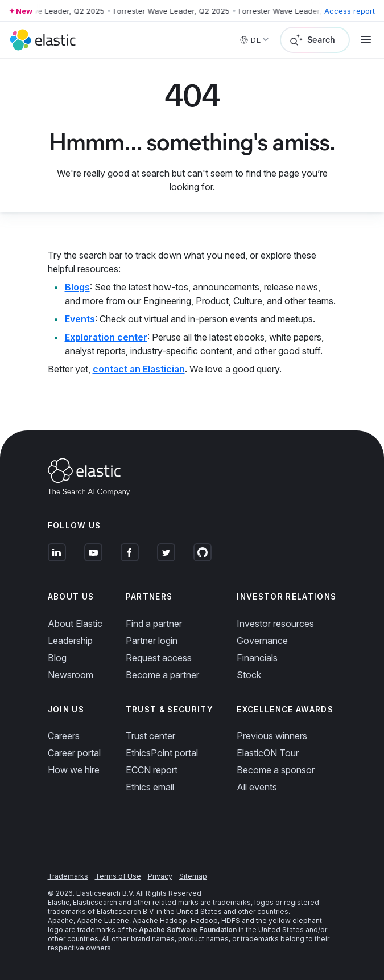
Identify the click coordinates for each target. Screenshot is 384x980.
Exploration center (106, 337)
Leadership (70, 641)
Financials (257, 658)
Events (80, 319)
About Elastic (75, 624)
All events (257, 787)
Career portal (74, 753)
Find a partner (154, 624)
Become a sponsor (276, 770)
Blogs (77, 287)
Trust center (150, 736)
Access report (350, 11)
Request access (159, 658)
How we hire (74, 770)
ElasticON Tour (268, 753)
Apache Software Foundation (188, 930)
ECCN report (152, 770)
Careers (64, 736)
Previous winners (272, 736)
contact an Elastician (139, 369)
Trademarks (68, 876)
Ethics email (150, 787)
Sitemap (193, 876)
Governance (262, 641)
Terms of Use (118, 876)
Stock (249, 675)
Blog (57, 658)
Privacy (160, 876)
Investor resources (275, 624)
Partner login (152, 641)
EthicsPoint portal (162, 753)
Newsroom (71, 675)
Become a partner (162, 675)
